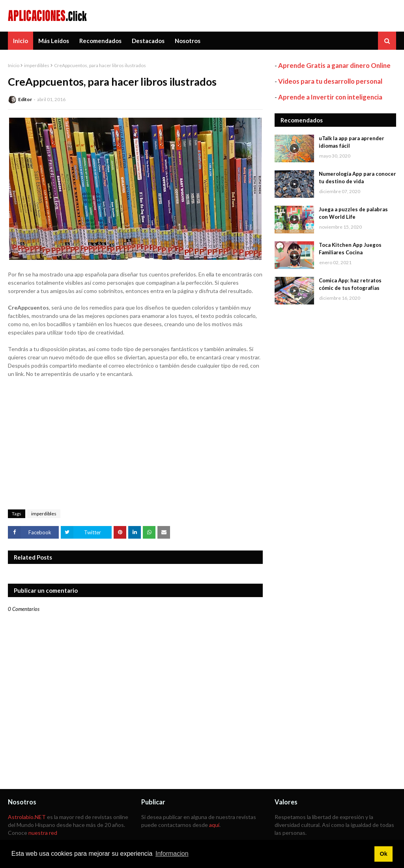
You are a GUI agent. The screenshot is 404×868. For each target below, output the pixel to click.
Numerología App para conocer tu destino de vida (357, 178)
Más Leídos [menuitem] (54, 41)
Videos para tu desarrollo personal (330, 81)
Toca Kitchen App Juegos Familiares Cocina (350, 249)
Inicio (14, 65)
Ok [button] (383, 854)
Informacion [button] (172, 854)
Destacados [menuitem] (148, 41)
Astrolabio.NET (27, 817)
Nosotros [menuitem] (188, 41)
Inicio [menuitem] (21, 41)
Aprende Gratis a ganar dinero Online (334, 65)
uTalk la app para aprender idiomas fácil (352, 142)
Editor (25, 99)
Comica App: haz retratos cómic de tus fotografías (350, 284)
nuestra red (43, 833)
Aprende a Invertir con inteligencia (330, 97)
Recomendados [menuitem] (100, 41)
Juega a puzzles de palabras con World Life (353, 213)
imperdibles (37, 65)
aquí (214, 825)
